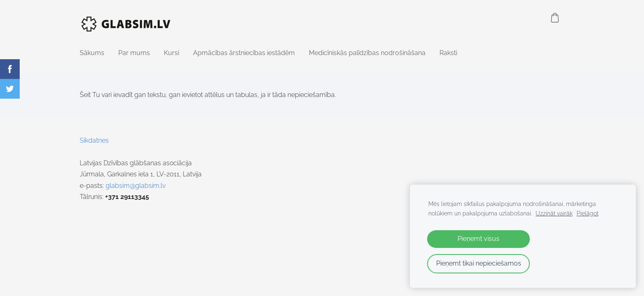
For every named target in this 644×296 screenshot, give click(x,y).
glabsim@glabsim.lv (136, 186)
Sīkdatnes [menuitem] (94, 140)
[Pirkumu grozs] (555, 18)
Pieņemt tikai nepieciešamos (479, 263)
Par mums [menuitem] (134, 53)
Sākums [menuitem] (92, 53)
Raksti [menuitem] (448, 53)
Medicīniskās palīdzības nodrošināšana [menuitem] (367, 53)
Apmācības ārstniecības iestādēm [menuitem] (244, 53)
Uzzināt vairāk (554, 213)
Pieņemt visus (478, 239)
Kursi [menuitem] (171, 53)
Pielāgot (588, 213)
